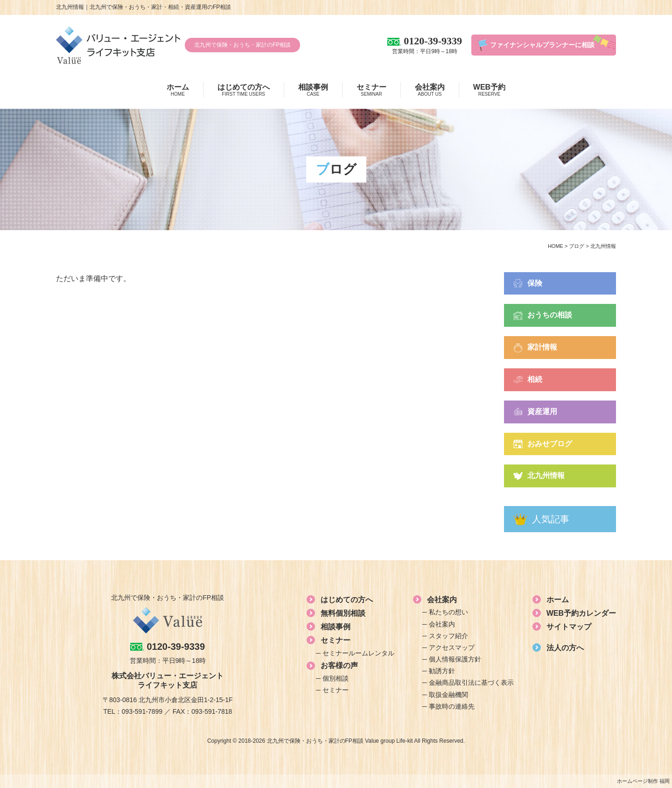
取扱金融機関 (448, 695)
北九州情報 (546, 475)
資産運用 (542, 412)
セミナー (371, 90)
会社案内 (430, 90)
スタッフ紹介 (448, 636)
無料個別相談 (343, 613)
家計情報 (542, 347)
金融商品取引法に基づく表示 (471, 682)
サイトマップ (569, 627)
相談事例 (313, 90)
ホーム (178, 90)
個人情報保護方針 (455, 659)
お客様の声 (339, 665)
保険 (535, 283)
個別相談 (336, 678)
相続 (535, 379)
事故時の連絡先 (452, 706)
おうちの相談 (550, 315)
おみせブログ (550, 444)
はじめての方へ (244, 90)
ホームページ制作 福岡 (643, 781)
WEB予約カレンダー (581, 613)
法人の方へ (565, 648)
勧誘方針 (442, 671)
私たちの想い (448, 612)
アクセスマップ (452, 647)
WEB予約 (489, 90)
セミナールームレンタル (358, 653)
